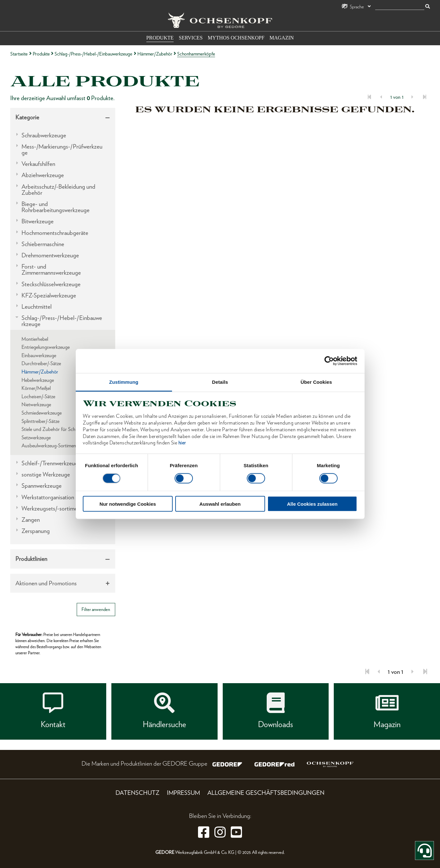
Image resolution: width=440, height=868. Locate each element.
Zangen (31, 520)
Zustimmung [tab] (124, 382)
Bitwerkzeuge (38, 221)
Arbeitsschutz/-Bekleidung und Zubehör (58, 190)
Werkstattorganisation (48, 497)
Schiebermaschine (43, 244)
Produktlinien (31, 559)
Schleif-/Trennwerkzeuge (51, 463)
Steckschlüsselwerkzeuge (51, 284)
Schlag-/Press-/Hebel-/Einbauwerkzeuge (93, 54)
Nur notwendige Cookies (128, 504)
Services (191, 38)
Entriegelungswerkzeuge (46, 347)
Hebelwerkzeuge (38, 380)
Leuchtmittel (37, 307)
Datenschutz (138, 793)
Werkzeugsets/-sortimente (53, 508)
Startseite (19, 54)
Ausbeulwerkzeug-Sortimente (51, 446)
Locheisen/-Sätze (38, 396)
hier (182, 443)
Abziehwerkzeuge (43, 175)
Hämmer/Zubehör (155, 54)
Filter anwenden (96, 609)
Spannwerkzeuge (42, 486)
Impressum (183, 793)
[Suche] (400, 7)
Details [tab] (220, 382)
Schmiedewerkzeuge (42, 413)
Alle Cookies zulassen (312, 504)
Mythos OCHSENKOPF (236, 38)
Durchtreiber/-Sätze (41, 363)
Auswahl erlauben (220, 504)
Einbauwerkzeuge (39, 355)
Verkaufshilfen (38, 164)
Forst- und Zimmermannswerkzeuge (51, 270)
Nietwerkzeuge (36, 404)
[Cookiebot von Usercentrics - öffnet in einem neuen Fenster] (329, 361)
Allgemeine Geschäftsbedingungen (266, 793)
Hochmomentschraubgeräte (55, 233)
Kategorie (27, 117)
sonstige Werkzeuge (46, 474)
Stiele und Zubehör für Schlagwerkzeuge (62, 429)
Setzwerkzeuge (36, 438)
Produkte (160, 38)
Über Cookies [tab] (316, 382)
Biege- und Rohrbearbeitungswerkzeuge (56, 207)
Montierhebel (35, 339)
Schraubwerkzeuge (44, 135)
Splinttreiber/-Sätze (40, 421)
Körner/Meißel (36, 388)
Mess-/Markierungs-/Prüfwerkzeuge (62, 150)
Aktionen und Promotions (46, 583)
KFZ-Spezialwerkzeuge (49, 295)
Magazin (282, 38)
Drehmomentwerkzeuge (50, 255)
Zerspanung (36, 531)
